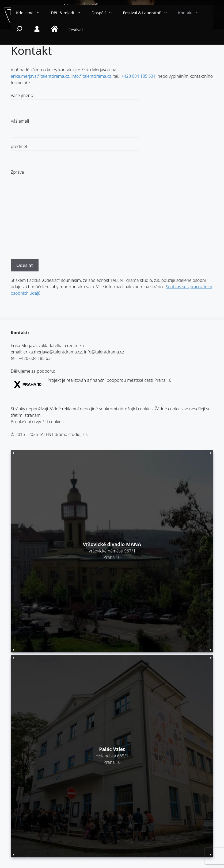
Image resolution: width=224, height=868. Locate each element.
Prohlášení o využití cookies (37, 422)
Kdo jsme (31, 13)
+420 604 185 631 (138, 77)
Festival (76, 30)
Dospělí (105, 13)
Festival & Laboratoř (148, 13)
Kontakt (192, 13)
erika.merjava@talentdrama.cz (40, 77)
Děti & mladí (69, 13)
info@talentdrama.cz (91, 77)
